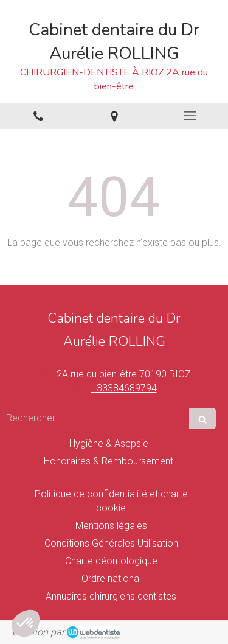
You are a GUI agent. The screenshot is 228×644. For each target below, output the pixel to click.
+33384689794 (124, 388)
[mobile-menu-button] (190, 116)
